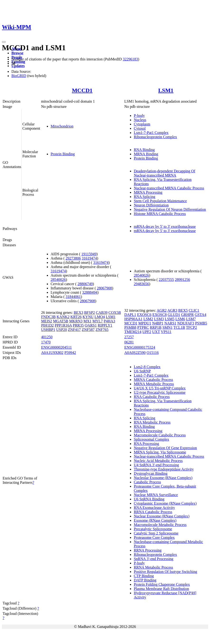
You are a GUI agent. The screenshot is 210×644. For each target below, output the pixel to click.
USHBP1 (48, 330)
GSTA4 (201, 315)
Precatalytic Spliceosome (153, 529)
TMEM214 (133, 332)
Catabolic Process (147, 482)
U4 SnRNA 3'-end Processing (156, 465)
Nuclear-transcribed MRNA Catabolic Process (169, 188)
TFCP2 (191, 327)
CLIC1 (194, 310)
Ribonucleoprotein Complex (155, 137)
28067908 (105, 288)
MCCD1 (82, 90)
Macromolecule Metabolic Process (160, 525)
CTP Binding (144, 576)
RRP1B (156, 327)
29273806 (73, 258)
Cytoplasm (142, 124)
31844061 (73, 297)
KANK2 (63, 317)
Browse (17, 53)
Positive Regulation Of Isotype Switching (165, 572)
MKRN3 (76, 321)
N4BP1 (158, 323)
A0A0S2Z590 (135, 353)
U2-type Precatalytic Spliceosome (160, 392)
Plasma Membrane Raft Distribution (161, 589)
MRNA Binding (146, 154)
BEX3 (78, 313)
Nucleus (140, 120)
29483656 (141, 284)
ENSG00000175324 (140, 347)
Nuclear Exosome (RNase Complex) (162, 516)
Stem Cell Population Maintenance (160, 201)
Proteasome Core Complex (154, 537)
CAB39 (102, 313)
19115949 (89, 254)
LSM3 (159, 319)
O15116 (153, 353)
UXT (156, 332)
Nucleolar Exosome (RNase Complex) (163, 478)
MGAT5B (61, 321)
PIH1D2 (47, 325)
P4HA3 (110, 321)
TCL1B (179, 327)
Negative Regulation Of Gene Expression (165, 448)
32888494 (90, 292)
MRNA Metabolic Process (154, 384)
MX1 (87, 321)
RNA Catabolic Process (152, 397)
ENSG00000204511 (56, 347)
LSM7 (191, 319)
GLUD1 (174, 315)
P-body (139, 116)
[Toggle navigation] (4, 42)
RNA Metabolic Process (152, 422)
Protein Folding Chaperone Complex (162, 584)
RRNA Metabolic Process (153, 567)
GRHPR (187, 315)
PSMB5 (201, 323)
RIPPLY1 (105, 325)
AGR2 (162, 310)
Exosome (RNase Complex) (155, 520)
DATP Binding (145, 580)
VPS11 (166, 332)
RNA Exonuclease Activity (154, 508)
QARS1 (91, 325)
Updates (18, 66)
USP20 (61, 330)
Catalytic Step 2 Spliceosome (156, 533)
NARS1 (170, 323)
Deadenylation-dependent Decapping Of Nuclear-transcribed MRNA (165, 173)
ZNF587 (88, 330)
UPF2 (147, 332)
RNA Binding (144, 150)
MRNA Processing (148, 192)
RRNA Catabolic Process (153, 512)
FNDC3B (48, 317)
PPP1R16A (63, 325)
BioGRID (19, 76)
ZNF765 (102, 330)
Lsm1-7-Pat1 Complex (151, 133)
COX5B (115, 313)
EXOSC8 (159, 315)
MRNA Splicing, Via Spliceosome (160, 452)
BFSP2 (89, 313)
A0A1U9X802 (52, 353)
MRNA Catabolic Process (153, 380)
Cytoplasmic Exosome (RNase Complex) (165, 503)
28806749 (85, 284)
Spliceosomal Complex (151, 439)
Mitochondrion (62, 126)
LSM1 (166, 90)
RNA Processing (146, 444)
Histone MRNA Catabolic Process (160, 214)
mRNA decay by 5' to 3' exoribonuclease (165, 226)
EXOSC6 (144, 315)
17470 (46, 342)
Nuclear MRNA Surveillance (156, 495)
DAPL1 (130, 315)
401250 (47, 337)
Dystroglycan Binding (151, 473)
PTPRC (143, 327)
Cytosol (140, 128)
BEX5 (183, 310)
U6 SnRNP (142, 371)
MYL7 (98, 321)
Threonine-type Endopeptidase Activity (164, 469)
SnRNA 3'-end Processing (153, 559)
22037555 (166, 280)
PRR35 (78, 325)
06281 (129, 342)
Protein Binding (63, 154)
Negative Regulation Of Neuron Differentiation (170, 209)
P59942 (70, 353)
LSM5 (169, 319)
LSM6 (180, 319)
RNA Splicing (144, 197)
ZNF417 (74, 330)
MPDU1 (145, 323)
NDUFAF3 (186, 323)
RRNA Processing (148, 550)
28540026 (58, 280)
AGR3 (172, 310)
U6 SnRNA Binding (149, 499)
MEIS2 (47, 321)
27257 (129, 337)
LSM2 (148, 319)
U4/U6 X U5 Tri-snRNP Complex (160, 388)
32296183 (130, 59)
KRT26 (76, 317)
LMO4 (100, 317)
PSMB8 (130, 327)
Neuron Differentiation (151, 205)
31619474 (89, 258)
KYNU (88, 317)
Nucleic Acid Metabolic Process (158, 461)
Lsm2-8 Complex (147, 367)
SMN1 (168, 327)
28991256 (182, 280)
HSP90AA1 (133, 319)
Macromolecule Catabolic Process (160, 435)
